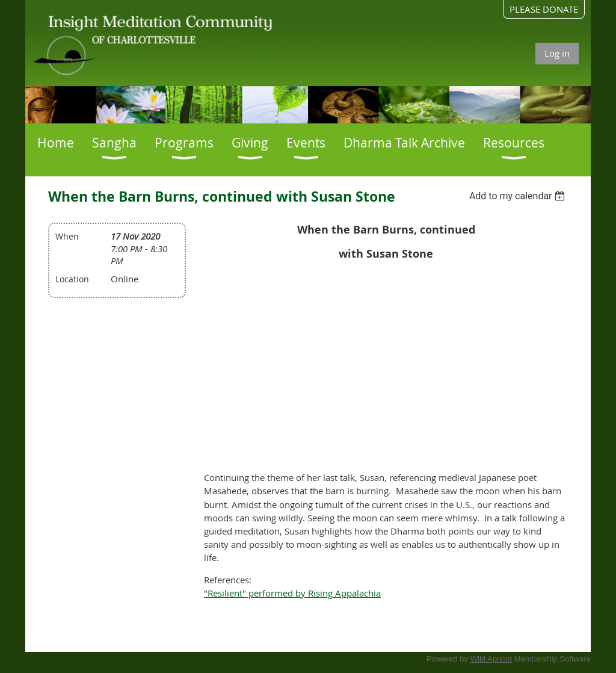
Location (72, 279)
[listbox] (519, 196)
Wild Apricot (491, 659)
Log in (557, 53)
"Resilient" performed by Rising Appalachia (292, 593)
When (67, 236)
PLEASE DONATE (544, 9)
